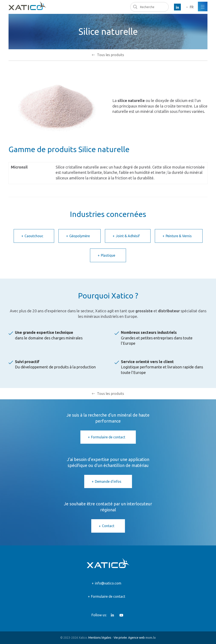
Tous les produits (111, 55)
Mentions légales (100, 638)
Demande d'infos (108, 481)
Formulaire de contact (108, 437)
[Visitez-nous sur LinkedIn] (177, 7)
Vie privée (120, 638)
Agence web (136, 638)
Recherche (135, 7)
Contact (108, 526)
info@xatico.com (108, 583)
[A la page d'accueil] (27, 6)
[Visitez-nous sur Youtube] (121, 615)
